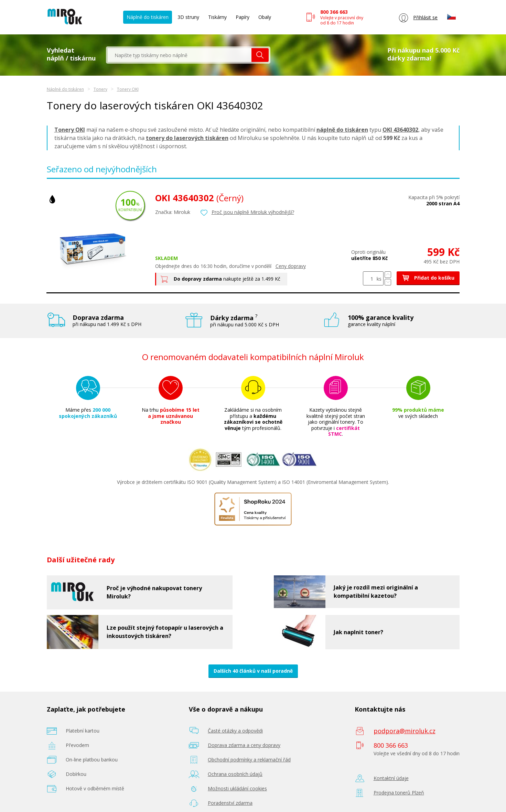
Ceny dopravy (291, 266)
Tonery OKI (128, 89)
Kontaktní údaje (391, 778)
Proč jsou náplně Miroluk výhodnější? (253, 212)
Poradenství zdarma (230, 803)
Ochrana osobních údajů (235, 774)
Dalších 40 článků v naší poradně (253, 671)
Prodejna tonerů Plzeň (399, 793)
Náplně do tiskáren (148, 17)
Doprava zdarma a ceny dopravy (244, 745)
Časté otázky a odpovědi (235, 731)
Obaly (265, 17)
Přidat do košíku (428, 278)
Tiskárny (217, 17)
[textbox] (180, 55)
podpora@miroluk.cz (405, 731)
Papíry (243, 17)
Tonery (100, 89)
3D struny (188, 17)
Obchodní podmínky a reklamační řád (249, 760)
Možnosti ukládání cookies (237, 788)
